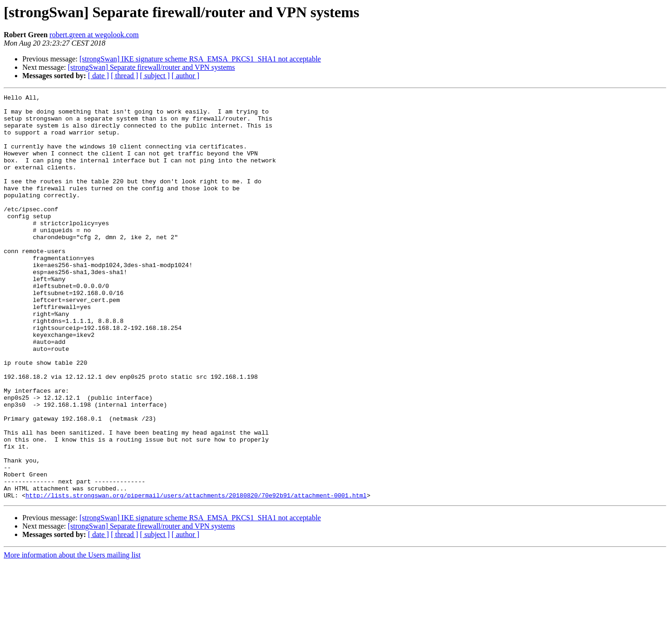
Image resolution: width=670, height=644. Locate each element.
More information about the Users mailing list (72, 636)
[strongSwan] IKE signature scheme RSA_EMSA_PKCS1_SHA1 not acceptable (200, 59)
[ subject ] (155, 76)
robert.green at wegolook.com (94, 35)
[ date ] (98, 76)
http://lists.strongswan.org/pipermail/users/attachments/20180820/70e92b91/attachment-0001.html (196, 576)
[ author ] (186, 76)
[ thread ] (124, 76)
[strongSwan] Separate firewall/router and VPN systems (151, 67)
